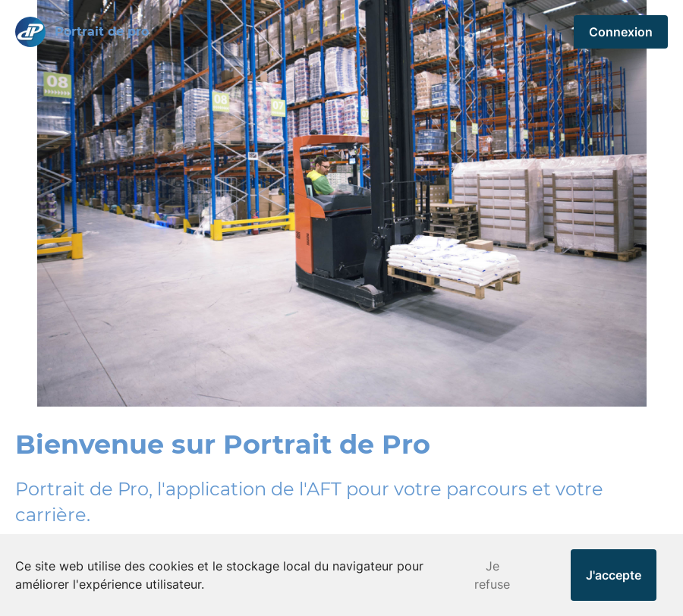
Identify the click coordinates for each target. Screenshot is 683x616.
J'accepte (614, 575)
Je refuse (492, 575)
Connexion (621, 32)
